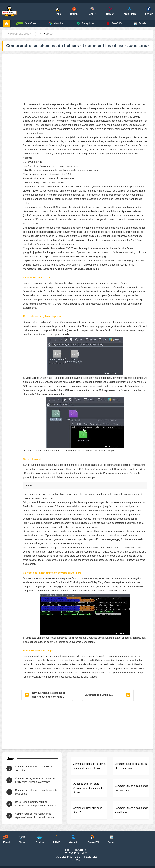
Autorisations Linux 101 (99, 695)
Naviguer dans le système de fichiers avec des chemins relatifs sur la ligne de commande (49, 695)
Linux (49, 34)
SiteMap (76, 860)
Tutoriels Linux (20, 34)
